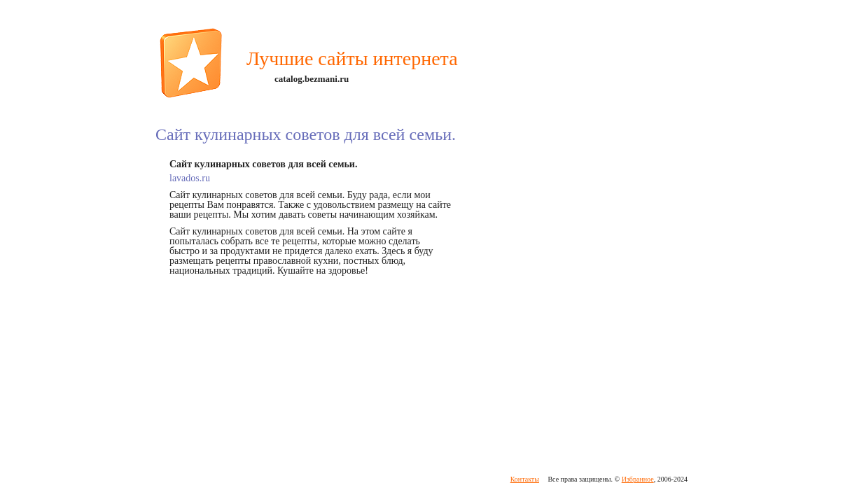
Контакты (525, 479)
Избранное (638, 479)
